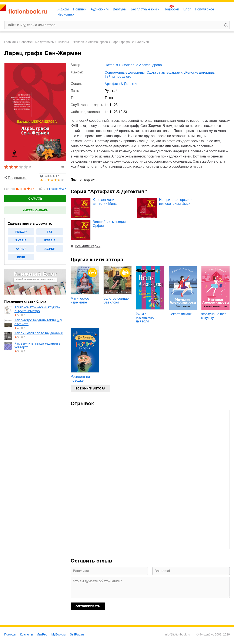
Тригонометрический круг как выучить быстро (37, 309)
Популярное (204, 9)
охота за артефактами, (165, 72)
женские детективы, (200, 72)
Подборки (171, 9)
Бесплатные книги (145, 9)
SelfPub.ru (77, 634)
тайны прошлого (118, 77)
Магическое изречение (80, 300)
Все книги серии (88, 246)
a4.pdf (21, 249)
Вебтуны (120, 9)
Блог (187, 9)
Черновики (66, 14)
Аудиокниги (100, 9)
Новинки (80, 9)
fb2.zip (21, 232)
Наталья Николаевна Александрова (83, 42)
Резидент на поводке (80, 379)
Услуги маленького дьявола (145, 317)
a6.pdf (50, 249)
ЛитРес (42, 634)
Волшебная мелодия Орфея (109, 224)
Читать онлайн (35, 210)
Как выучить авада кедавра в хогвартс (38, 345)
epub (21, 257)
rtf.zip (50, 240)
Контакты (26, 634)
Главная (10, 42)
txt (50, 232)
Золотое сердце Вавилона (116, 300)
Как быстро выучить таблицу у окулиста (38, 322)
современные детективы (37, 42)
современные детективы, (125, 72)
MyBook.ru (59, 634)
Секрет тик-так (180, 314)
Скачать (35, 199)
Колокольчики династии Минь (105, 202)
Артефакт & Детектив (121, 84)
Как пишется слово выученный (39, 333)
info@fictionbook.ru (177, 634)
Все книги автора (90, 388)
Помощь (10, 634)
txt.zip (21, 240)
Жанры (63, 9)
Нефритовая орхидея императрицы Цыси (176, 202)
